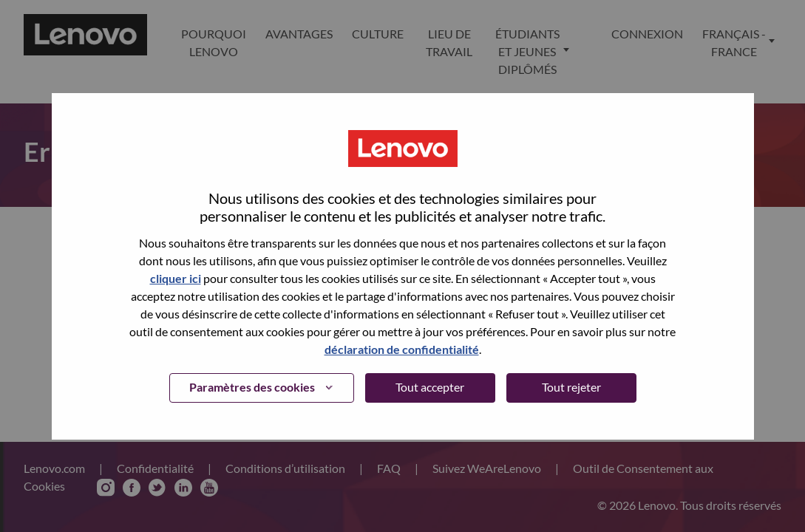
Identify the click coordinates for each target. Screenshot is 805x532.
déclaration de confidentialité (402, 349)
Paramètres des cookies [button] (252, 387)
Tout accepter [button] (430, 387)
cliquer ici (176, 278)
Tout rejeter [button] (571, 387)
